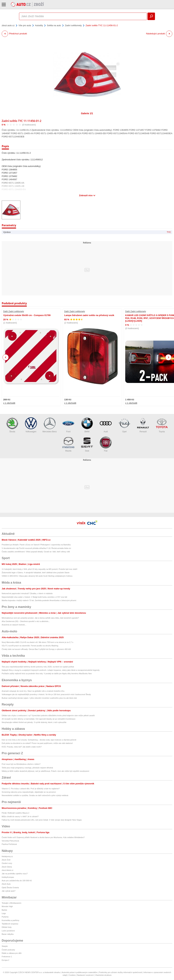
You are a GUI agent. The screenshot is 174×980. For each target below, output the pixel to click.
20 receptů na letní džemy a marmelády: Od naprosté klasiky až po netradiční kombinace (39, 719)
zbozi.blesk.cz (7, 870)
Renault (143, 425)
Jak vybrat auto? (9, 891)
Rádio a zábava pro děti (12, 953)
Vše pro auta (25, 25)
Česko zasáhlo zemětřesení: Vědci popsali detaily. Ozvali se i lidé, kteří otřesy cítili (36, 552)
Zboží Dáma (7, 867)
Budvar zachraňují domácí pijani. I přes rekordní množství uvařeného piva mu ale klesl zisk (39, 698)
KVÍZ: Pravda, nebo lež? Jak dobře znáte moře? (22, 747)
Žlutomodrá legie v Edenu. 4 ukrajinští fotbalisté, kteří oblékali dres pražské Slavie (36, 573)
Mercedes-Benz (50, 425)
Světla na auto (54, 25)
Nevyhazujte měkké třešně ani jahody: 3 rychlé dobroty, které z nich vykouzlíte (34, 722)
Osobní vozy (7, 863)
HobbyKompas (8, 877)
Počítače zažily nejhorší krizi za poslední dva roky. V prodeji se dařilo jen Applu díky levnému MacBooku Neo (47, 674)
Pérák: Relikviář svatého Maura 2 (15, 813)
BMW (87, 425)
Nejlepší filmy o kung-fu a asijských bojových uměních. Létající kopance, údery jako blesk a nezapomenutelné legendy (51, 670)
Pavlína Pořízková (9, 844)
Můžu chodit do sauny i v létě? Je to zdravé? (20, 816)
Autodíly (39, 25)
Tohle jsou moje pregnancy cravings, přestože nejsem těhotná (27, 768)
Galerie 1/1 (87, 113)
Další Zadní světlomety (14, 311)
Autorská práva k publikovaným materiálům (80, 972)
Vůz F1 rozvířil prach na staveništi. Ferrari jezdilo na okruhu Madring (30, 646)
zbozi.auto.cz (8, 25)
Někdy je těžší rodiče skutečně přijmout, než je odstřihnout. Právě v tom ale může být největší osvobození (45, 771)
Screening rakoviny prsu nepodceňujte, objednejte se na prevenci (29, 792)
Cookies (72, 975)
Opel (124, 425)
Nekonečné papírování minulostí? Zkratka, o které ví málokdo (27, 593)
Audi (106, 425)
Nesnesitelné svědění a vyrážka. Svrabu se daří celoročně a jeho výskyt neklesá (35, 795)
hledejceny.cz (7, 856)
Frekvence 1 (7, 957)
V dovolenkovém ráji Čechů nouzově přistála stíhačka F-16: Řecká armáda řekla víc (36, 548)
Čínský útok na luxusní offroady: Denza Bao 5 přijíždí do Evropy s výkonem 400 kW (36, 649)
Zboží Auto (6, 884)
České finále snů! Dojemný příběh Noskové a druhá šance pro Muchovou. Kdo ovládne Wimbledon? (43, 837)
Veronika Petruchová (10, 841)
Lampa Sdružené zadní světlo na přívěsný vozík (89, 315)
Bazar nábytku (8, 934)
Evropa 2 (5, 960)
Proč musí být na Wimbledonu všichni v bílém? (21, 764)
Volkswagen (31, 425)
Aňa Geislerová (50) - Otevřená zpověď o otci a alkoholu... (26, 621)
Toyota (162, 425)
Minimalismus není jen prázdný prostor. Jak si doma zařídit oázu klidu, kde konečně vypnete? (40, 618)
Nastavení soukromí (85, 975)
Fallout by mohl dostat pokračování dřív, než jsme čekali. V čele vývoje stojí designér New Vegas (42, 820)
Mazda (68, 444)
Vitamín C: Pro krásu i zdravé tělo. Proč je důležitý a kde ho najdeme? (31, 789)
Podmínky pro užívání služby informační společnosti (120, 972)
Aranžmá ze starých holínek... (14, 625)
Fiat (106, 444)
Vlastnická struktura (103, 975)
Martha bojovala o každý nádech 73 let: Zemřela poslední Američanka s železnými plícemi (39, 600)
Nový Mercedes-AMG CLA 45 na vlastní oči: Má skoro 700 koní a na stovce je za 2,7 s (37, 642)
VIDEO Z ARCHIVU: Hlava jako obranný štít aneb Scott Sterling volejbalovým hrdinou (37, 576)
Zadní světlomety (73, 25)
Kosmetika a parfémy (10, 920)
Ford (68, 425)
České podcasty (8, 950)
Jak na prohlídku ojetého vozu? (15, 874)
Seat (87, 444)
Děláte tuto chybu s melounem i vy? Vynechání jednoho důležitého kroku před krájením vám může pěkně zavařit (48, 715)
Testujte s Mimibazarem (12, 903)
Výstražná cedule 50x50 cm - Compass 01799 (27, 315)
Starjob (5, 946)
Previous (6, 357)
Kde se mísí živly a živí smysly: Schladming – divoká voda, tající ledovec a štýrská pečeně (39, 740)
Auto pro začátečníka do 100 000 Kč (17, 881)
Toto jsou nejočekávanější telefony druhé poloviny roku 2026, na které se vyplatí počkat (38, 667)
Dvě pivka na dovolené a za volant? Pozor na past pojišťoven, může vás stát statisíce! (37, 743)
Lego (4, 913)
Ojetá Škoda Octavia (10, 888)
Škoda (12, 425)
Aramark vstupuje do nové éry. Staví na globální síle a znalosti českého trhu (33, 691)
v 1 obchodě (9, 403)
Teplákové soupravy (10, 924)
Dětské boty (7, 927)
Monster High (7, 906)
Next (168, 357)
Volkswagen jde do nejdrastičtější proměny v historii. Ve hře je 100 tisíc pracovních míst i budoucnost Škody (46, 694)
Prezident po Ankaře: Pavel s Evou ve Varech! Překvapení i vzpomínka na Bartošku (36, 545)
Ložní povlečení (8, 931)
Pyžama (5, 917)
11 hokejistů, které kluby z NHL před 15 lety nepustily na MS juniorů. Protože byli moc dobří (40, 569)
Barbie (4, 910)
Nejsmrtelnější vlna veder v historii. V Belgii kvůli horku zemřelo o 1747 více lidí (34, 597)
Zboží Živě (6, 860)
